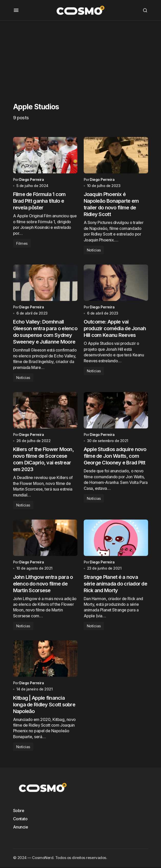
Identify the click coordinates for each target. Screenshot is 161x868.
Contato (20, 820)
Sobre (19, 812)
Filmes (22, 244)
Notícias (94, 250)
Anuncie (21, 828)
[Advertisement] (80, 57)
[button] (16, 10)
